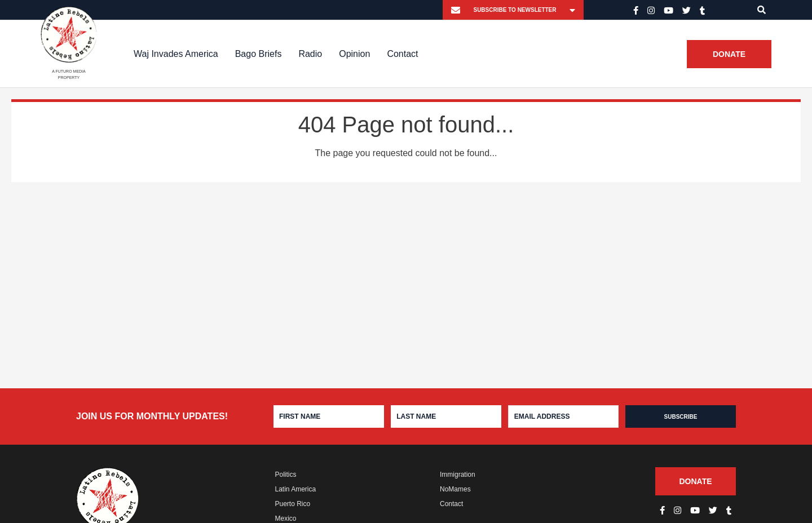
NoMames (455, 489)
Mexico (286, 518)
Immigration (458, 475)
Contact (402, 54)
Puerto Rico (293, 504)
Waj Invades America (176, 54)
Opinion (354, 54)
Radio (310, 54)
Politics (286, 475)
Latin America (296, 489)
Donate (729, 54)
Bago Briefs (259, 54)
